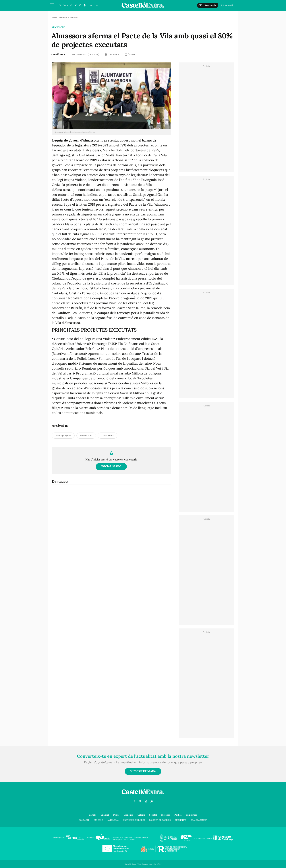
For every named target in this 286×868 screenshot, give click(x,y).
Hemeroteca (192, 815)
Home (54, 17)
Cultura (141, 815)
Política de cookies (160, 820)
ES (97, 5)
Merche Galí (86, 436)
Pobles (116, 815)
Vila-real (105, 815)
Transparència (199, 820)
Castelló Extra (58, 54)
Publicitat (181, 820)
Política (178, 815)
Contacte (84, 820)
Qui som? (98, 820)
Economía (128, 815)
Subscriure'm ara (143, 771)
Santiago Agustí (63, 436)
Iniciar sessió (111, 466)
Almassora (58, 27)
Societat (153, 815)
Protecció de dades (134, 820)
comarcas (63, 17)
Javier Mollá (108, 436)
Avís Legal (113, 820)
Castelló (93, 815)
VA (91, 5)
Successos (166, 815)
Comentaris (112, 54)
